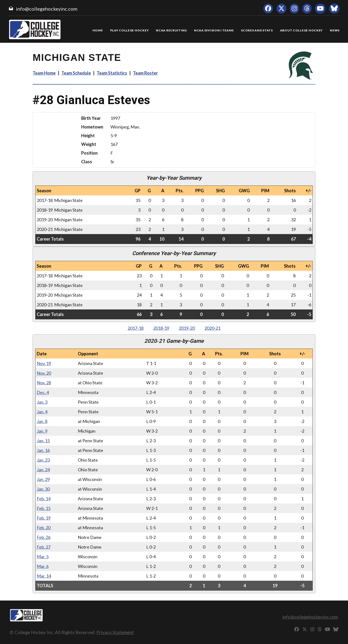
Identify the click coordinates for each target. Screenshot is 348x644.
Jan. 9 (42, 431)
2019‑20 (187, 328)
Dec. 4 (43, 392)
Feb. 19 (44, 518)
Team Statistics (112, 73)
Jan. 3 (42, 402)
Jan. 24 (43, 470)
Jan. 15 (43, 441)
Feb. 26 (44, 537)
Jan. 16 (43, 450)
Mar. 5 (43, 557)
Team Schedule (76, 73)
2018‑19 (161, 328)
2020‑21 (212, 328)
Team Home (44, 73)
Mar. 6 (43, 566)
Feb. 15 (44, 508)
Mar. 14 (44, 576)
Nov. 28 (44, 383)
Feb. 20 (44, 528)
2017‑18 (136, 328)
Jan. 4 (42, 412)
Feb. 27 (44, 547)
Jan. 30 (43, 489)
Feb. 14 (44, 499)
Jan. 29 (43, 479)
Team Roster (145, 73)
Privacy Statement (115, 632)
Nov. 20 (44, 373)
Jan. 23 (43, 460)
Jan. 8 (42, 421)
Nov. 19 (44, 363)
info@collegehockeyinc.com (47, 9)
